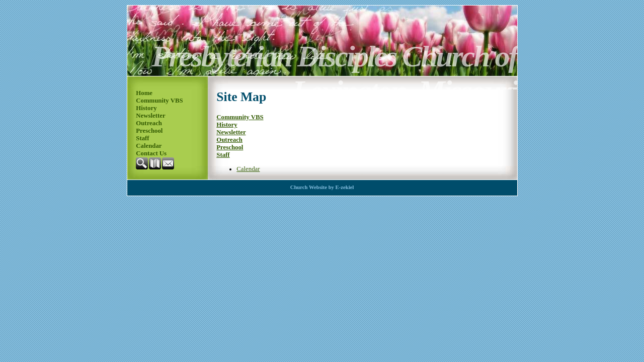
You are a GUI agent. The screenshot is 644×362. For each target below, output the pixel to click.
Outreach (149, 123)
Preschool (149, 131)
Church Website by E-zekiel (322, 187)
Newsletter (150, 116)
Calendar (149, 146)
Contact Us (151, 153)
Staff (142, 138)
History (146, 108)
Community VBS (159, 101)
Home (144, 93)
